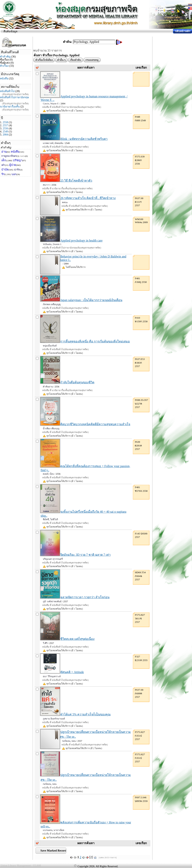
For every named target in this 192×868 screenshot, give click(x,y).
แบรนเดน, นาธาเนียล (53, 830)
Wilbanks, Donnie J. (52, 244)
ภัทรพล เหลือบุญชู (52, 304)
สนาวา (46, 185)
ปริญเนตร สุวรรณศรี (53, 559)
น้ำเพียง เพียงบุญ (51, 429)
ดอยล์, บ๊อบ (48, 474)
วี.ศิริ (45, 643)
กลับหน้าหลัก (182, 31)
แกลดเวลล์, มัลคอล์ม (53, 143)
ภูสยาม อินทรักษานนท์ (54, 719)
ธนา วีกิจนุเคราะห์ (52, 676)
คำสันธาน (48, 387)
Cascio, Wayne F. (51, 104)
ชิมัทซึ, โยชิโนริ (50, 519)
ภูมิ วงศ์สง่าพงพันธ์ (52, 601)
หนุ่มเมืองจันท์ (50, 346)
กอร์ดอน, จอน (69, 741)
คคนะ (65, 202)
